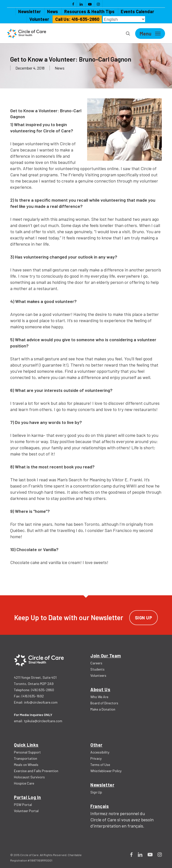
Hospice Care (24, 783)
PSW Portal (23, 805)
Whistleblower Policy (106, 771)
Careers (96, 663)
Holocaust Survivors (29, 777)
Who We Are (99, 697)
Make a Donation (103, 709)
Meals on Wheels (26, 765)
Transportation (26, 758)
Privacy (96, 758)
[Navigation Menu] (150, 34)
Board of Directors (104, 703)
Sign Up (144, 618)
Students (97, 669)
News (60, 68)
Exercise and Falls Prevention (36, 771)
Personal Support (27, 752)
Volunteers (98, 675)
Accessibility (100, 752)
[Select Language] (124, 19)
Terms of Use (100, 765)
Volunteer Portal (26, 811)
